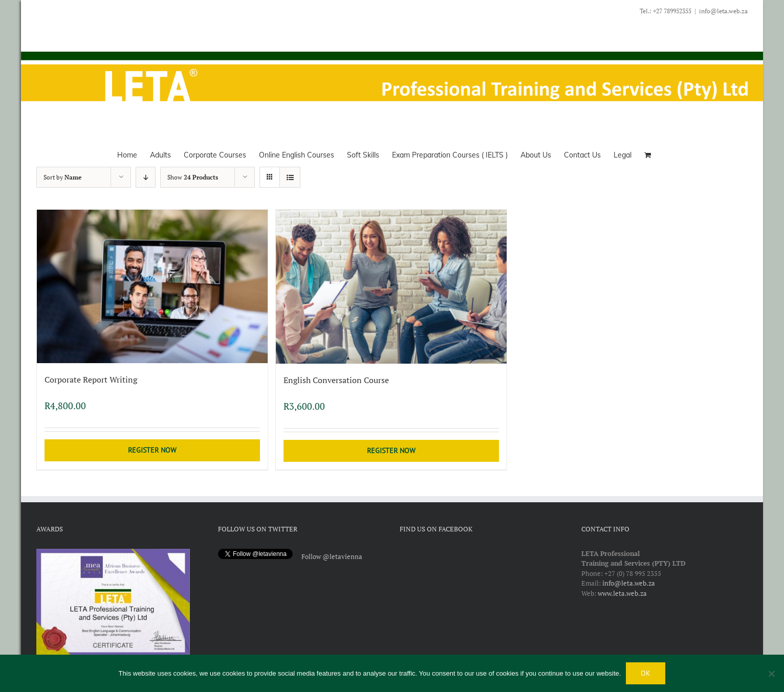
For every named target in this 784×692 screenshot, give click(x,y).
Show (193, 177)
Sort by (62, 177)
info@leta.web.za (723, 11)
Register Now (152, 450)
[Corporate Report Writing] (152, 286)
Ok (646, 673)
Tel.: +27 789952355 (666, 11)
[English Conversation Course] (391, 287)
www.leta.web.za (622, 593)
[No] (771, 674)
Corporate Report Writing (91, 380)
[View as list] (290, 177)
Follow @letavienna (332, 556)
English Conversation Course (336, 380)
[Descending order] (146, 177)
